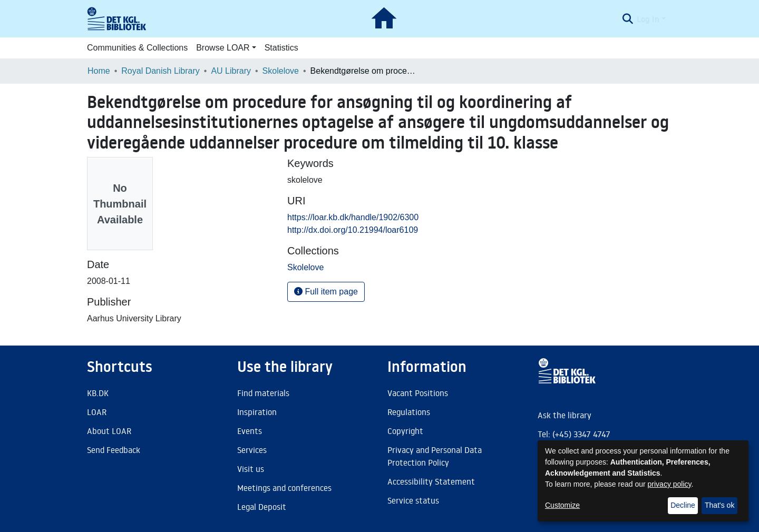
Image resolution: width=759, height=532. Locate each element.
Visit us (251, 469)
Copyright (405, 431)
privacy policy (670, 484)
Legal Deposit (262, 507)
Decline (683, 505)
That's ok (719, 505)
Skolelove (281, 71)
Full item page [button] (326, 292)
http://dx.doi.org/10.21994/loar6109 (353, 230)
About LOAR (109, 431)
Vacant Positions (418, 393)
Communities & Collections (137, 48)
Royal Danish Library (160, 71)
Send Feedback (114, 450)
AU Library (231, 71)
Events (250, 431)
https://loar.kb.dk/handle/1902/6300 (353, 217)
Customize (562, 505)
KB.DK (98, 393)
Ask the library (565, 415)
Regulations (409, 412)
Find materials (263, 393)
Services (252, 450)
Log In (648, 19)
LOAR (97, 412)
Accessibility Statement (431, 481)
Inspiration (257, 412)
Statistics (281, 48)
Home (99, 71)
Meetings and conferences (284, 488)
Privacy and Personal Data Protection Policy (435, 456)
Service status (413, 500)
